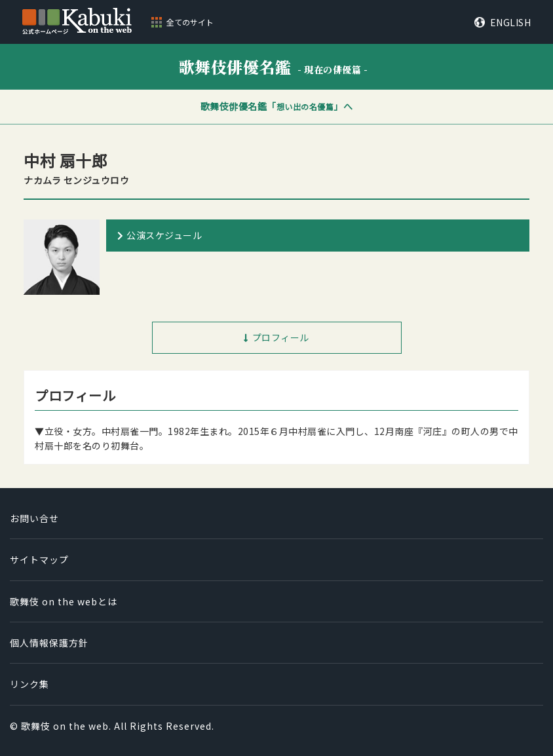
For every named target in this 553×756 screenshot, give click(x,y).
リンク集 (29, 684)
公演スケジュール (164, 235)
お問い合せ (34, 518)
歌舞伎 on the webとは (64, 601)
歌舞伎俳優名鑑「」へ (277, 106)
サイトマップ (39, 559)
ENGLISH (511, 22)
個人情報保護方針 (49, 643)
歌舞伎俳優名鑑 (274, 66)
